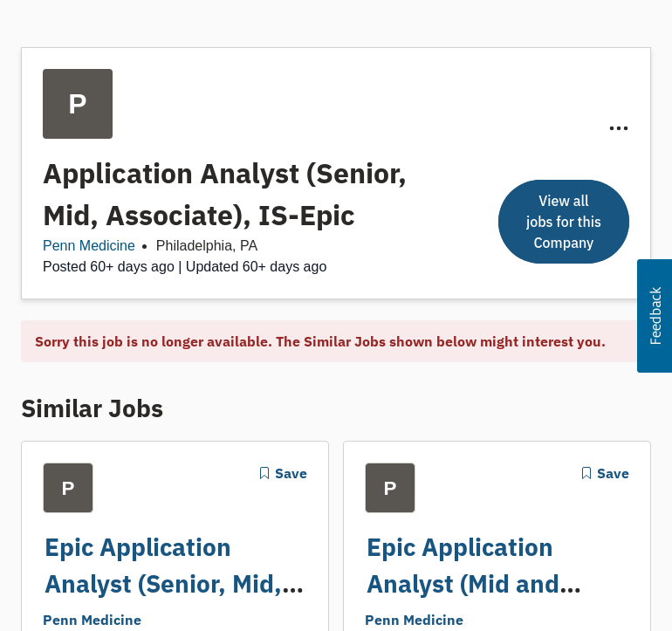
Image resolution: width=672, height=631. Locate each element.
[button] (655, 316)
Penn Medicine (89, 246)
